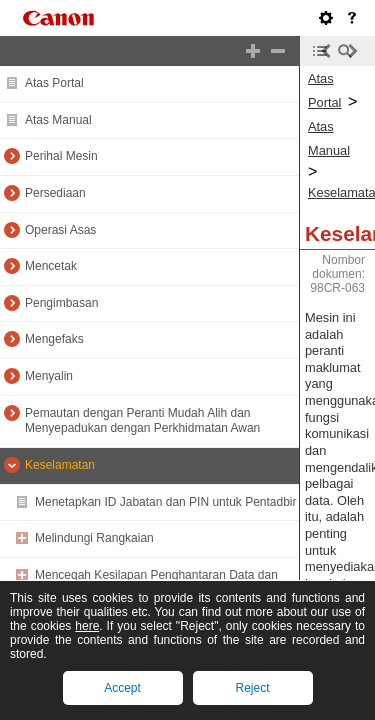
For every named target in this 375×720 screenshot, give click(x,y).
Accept (122, 688)
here (87, 626)
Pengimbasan (61, 303)
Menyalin (49, 376)
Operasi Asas (60, 230)
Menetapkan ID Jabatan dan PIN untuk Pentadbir (166, 502)
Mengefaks (54, 339)
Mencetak (51, 266)
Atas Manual (58, 120)
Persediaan (55, 193)
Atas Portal (54, 83)
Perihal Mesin (61, 156)
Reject (252, 688)
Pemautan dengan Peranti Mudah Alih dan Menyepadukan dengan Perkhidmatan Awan (142, 421)
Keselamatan (60, 465)
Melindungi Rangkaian (94, 538)
